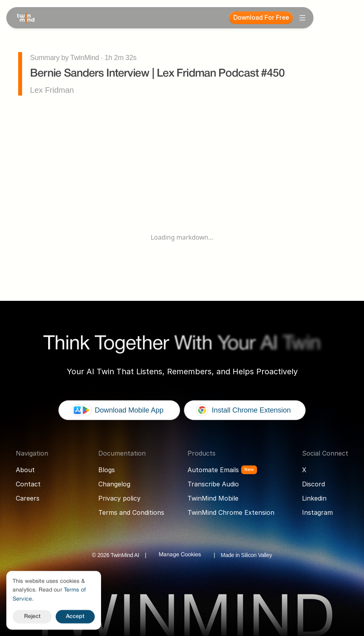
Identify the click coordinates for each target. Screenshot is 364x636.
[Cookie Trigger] (180, 555)
